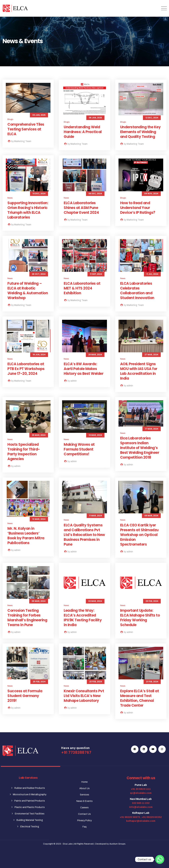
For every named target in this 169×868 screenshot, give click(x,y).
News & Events (84, 801)
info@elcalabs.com (141, 807)
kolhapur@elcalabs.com (141, 821)
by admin (70, 381)
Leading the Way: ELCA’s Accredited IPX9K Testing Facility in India (83, 618)
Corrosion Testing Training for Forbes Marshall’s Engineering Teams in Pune (27, 618)
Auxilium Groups (117, 844)
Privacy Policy (84, 820)
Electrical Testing (30, 827)
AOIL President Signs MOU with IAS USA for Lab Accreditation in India (139, 371)
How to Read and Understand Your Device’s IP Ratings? (138, 208)
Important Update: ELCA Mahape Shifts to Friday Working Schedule (140, 618)
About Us (84, 788)
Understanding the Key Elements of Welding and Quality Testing (140, 132)
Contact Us (84, 814)
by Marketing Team (19, 141)
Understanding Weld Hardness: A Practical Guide (83, 132)
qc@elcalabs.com (141, 793)
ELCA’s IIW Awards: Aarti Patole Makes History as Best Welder (84, 369)
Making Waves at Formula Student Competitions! (79, 449)
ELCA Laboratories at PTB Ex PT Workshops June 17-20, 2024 (26, 369)
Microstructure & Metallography (30, 795)
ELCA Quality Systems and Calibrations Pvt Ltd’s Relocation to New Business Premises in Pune (84, 535)
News (10, 198)
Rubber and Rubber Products (30, 788)
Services (84, 795)
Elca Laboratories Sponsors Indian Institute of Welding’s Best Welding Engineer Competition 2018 (140, 448)
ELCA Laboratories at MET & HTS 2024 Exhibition (82, 288)
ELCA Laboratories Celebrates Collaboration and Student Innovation (137, 291)
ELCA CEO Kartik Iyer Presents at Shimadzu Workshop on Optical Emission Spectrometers (139, 535)
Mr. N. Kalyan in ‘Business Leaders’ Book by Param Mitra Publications (26, 536)
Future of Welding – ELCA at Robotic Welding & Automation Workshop (28, 291)
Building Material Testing (30, 820)
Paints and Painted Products (30, 801)
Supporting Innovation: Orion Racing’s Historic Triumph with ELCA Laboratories (28, 210)
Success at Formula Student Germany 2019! (25, 696)
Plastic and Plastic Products (30, 807)
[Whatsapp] (160, 859)
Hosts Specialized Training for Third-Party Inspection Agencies (24, 452)
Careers (84, 808)
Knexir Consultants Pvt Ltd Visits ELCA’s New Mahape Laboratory (84, 696)
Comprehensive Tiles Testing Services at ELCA (26, 129)
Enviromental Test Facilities (30, 814)
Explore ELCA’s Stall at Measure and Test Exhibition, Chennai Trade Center (140, 698)
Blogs (10, 119)
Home (84, 782)
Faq (84, 827)
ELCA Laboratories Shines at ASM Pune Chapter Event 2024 (81, 208)
